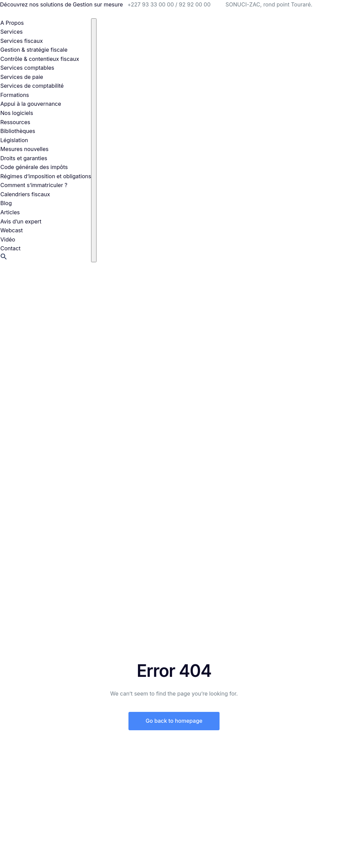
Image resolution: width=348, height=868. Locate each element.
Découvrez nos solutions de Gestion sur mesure (61, 4)
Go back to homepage (174, 721)
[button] (4, 258)
